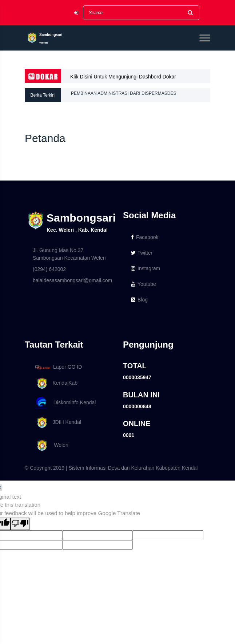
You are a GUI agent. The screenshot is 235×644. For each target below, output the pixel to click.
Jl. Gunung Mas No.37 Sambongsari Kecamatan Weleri (69, 254)
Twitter (142, 253)
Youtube (144, 284)
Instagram (146, 268)
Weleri (51, 445)
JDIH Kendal (57, 423)
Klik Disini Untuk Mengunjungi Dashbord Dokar (123, 77)
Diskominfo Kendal (65, 403)
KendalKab (55, 383)
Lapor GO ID (58, 367)
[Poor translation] (20, 524)
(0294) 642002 (49, 269)
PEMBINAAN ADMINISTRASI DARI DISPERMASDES (124, 95)
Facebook (145, 237)
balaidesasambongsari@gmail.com (72, 280)
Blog (139, 300)
